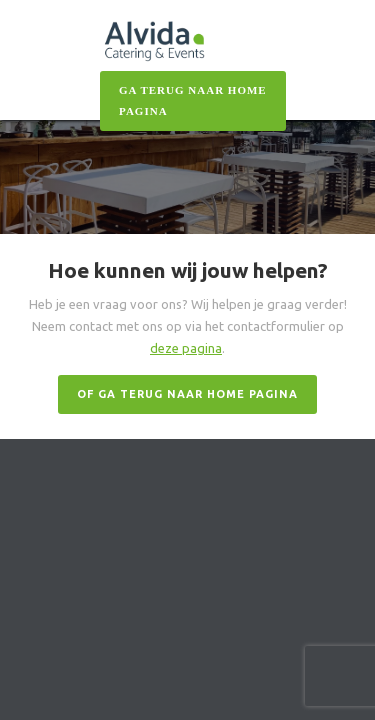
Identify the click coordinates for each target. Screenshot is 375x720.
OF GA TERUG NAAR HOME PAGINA (187, 394)
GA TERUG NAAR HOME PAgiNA (193, 100)
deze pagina (186, 348)
